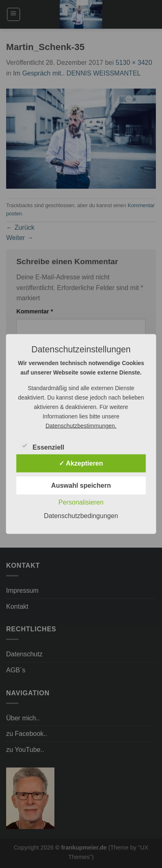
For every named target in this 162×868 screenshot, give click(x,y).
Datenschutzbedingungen (81, 516)
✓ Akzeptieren (81, 463)
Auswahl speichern (81, 485)
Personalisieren (81, 502)
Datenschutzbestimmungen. (81, 426)
